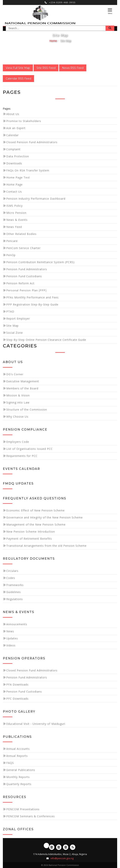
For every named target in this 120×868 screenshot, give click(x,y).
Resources (15, 797)
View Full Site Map (18, 68)
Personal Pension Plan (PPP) (26, 290)
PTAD (10, 311)
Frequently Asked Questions (35, 498)
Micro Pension (16, 213)
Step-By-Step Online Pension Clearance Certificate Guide (46, 340)
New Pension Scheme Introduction (31, 532)
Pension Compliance (25, 430)
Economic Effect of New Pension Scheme (35, 510)
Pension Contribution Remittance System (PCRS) (40, 262)
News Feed (14, 227)
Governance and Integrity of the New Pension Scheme (45, 517)
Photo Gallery (19, 712)
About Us (13, 114)
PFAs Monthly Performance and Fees (32, 297)
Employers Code (18, 442)
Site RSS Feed (46, 68)
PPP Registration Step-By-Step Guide (32, 304)
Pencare (12, 241)
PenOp (11, 255)
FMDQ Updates (18, 483)
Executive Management (23, 381)
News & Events (17, 220)
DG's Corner (15, 374)
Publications (17, 737)
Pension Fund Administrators (27, 269)
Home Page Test (18, 177)
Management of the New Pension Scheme (36, 524)
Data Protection (18, 156)
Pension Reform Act (20, 283)
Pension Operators (24, 658)
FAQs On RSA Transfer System (28, 170)
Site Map (66, 41)
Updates (12, 638)
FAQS (10, 763)
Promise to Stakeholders (24, 121)
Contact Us (14, 192)
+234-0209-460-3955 (60, 2)
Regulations (15, 599)
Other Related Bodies (21, 234)
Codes (11, 578)
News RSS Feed (73, 68)
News (10, 631)
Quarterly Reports (19, 784)
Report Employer (18, 319)
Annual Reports (17, 756)
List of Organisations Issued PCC (29, 449)
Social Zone (15, 333)
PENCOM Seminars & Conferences (31, 816)
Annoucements (17, 624)
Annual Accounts (18, 749)
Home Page (14, 184)
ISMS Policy (14, 206)
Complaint (13, 149)
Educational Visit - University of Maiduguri (36, 724)
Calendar (12, 135)
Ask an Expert (16, 128)
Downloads (14, 163)
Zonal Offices (18, 829)
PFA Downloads (17, 684)
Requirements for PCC (22, 456)
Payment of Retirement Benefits (29, 539)
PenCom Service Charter (23, 248)
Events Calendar (21, 469)
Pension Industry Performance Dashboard (36, 199)
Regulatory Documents (29, 559)
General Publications (21, 770)
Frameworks (15, 585)
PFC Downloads (17, 699)
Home (53, 41)
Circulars (12, 571)
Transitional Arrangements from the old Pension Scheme (46, 546)
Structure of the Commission (27, 409)
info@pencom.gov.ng (62, 858)
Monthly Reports (18, 777)
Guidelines (14, 592)
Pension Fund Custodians (24, 276)
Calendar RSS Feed (18, 79)
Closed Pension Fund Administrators (32, 142)
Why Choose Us (17, 417)
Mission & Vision (18, 395)
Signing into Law (18, 402)
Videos (11, 645)
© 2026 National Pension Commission (60, 865)
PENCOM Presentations (23, 809)
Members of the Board (22, 388)
